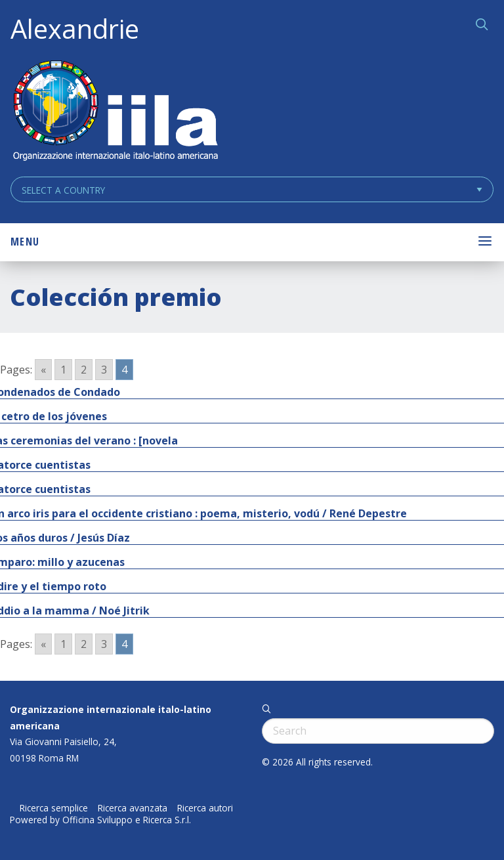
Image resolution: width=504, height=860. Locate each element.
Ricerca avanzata (133, 808)
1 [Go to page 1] (63, 370)
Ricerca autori (205, 808)
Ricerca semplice (54, 808)
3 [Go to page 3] (104, 370)
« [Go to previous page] (43, 370)
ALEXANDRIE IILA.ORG (115, 112)
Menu (25, 242)
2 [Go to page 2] (84, 370)
